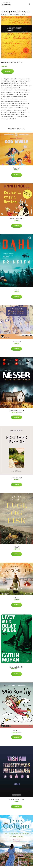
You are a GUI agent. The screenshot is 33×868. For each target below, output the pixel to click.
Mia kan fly (17, 730)
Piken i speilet (16, 342)
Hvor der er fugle (17, 478)
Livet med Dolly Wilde (16, 667)
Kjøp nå (8, 71)
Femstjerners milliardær (17, 800)
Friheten (17, 290)
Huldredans (16, 598)
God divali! (16, 168)
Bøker (11, 62)
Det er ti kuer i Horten (17, 219)
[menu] (30, 4)
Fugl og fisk (17, 547)
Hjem (3, 14)
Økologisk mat (18, 62)
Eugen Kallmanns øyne (16, 410)
